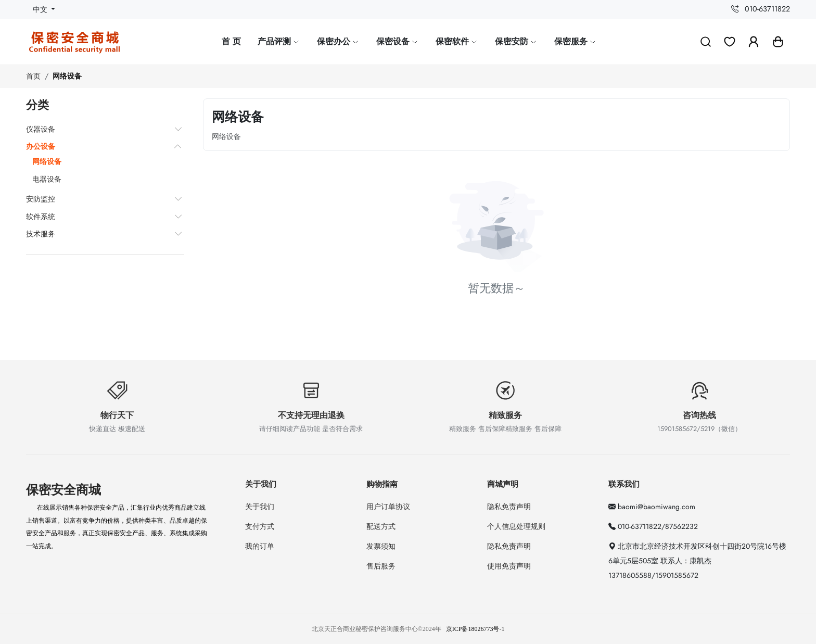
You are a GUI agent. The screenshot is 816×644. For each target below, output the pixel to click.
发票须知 (381, 546)
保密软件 (457, 41)
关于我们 (260, 507)
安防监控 (41, 199)
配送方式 (381, 526)
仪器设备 (41, 129)
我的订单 (260, 546)
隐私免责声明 (509, 507)
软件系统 (41, 217)
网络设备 (67, 76)
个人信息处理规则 (516, 526)
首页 (33, 76)
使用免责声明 (509, 566)
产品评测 (279, 41)
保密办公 (338, 41)
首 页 (231, 41)
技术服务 (41, 234)
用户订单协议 (388, 507)
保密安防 (516, 41)
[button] (778, 42)
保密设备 (398, 41)
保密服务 (576, 41)
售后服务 (381, 566)
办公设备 (41, 146)
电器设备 (47, 179)
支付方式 (260, 526)
